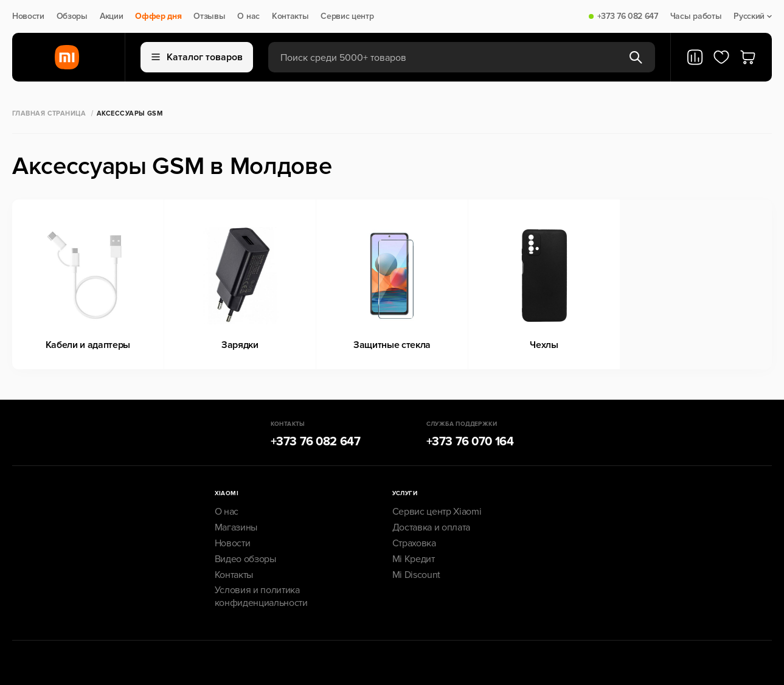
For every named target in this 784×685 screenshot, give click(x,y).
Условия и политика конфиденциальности (261, 596)
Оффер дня (158, 16)
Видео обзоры (245, 559)
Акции (111, 16)
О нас (248, 16)
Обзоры (72, 16)
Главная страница (49, 113)
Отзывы (209, 16)
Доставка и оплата (432, 527)
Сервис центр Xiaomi (437, 512)
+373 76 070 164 (470, 442)
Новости (28, 16)
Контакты (290, 16)
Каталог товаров (197, 57)
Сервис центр (347, 16)
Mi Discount (416, 575)
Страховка (414, 543)
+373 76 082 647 (628, 16)
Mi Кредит (414, 559)
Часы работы (696, 16)
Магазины (236, 527)
